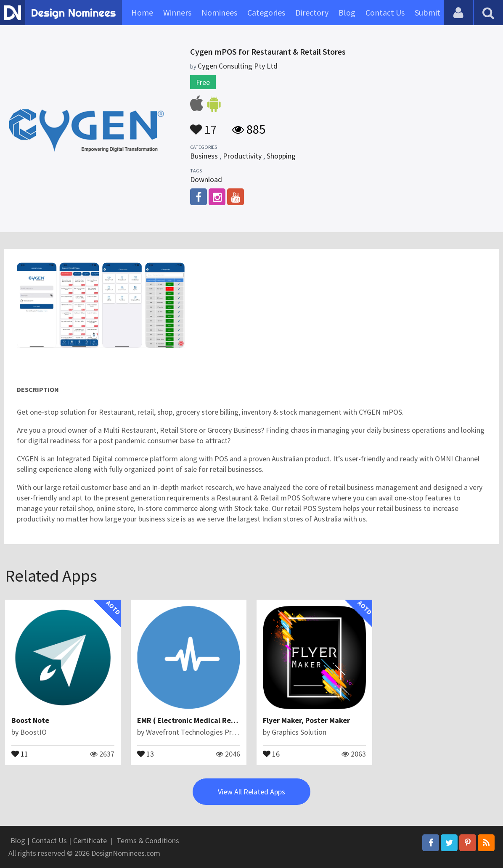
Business (204, 156)
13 (146, 753)
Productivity (242, 156)
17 (204, 125)
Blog (347, 12)
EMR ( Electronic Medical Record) (193, 720)
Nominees (219, 12)
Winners (177, 12)
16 (271, 753)
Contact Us (385, 12)
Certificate (90, 840)
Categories (266, 12)
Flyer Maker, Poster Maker (306, 720)
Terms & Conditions (148, 840)
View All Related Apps (251, 792)
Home (142, 12)
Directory (312, 12)
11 (20, 753)
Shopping (281, 156)
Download (206, 179)
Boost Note (30, 720)
